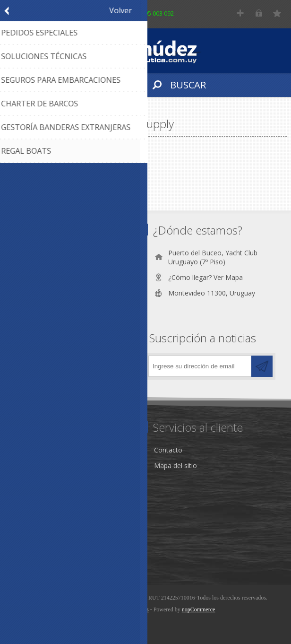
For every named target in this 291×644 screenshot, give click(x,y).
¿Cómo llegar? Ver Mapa (205, 277)
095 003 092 (158, 13)
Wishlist (25, 551)
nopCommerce (199, 609)
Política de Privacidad (46, 490)
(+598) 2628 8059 (54, 284)
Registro (240, 13)
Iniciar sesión (259, 13)
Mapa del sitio (175, 466)
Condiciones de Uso (44, 474)
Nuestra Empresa (40, 459)
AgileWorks (135, 609)
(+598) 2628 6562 (54, 268)
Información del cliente (48, 535)
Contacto (168, 450)
